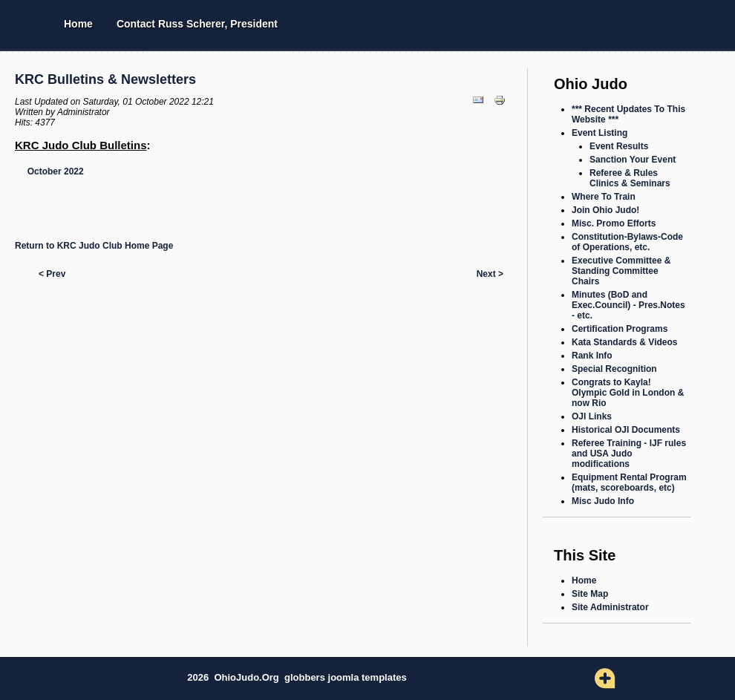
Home (78, 24)
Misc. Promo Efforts (614, 223)
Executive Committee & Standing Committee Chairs (621, 271)
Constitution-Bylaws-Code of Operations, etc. (627, 242)
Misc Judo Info (603, 501)
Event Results (619, 146)
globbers (306, 677)
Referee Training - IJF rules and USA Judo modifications (629, 454)
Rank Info (592, 356)
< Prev (52, 274)
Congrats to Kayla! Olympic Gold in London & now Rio (628, 393)
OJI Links (592, 416)
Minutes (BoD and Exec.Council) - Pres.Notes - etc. (628, 305)
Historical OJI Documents (626, 430)
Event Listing (600, 133)
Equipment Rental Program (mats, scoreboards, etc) (629, 483)
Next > (490, 274)
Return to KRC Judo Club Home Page (94, 246)
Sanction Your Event (633, 160)
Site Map (590, 594)
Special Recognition (614, 369)
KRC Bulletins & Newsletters (105, 79)
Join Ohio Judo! (605, 210)
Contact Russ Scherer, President (197, 24)
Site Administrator (610, 607)
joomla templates (367, 677)
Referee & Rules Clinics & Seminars (630, 178)
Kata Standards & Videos (625, 342)
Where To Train (604, 197)
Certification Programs (620, 329)
